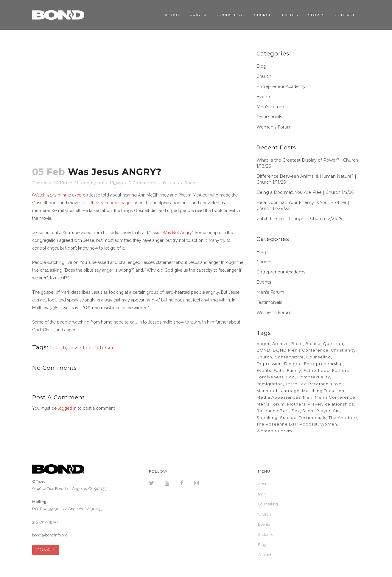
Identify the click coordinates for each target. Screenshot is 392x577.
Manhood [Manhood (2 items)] (267, 391)
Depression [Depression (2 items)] (269, 363)
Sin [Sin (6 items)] (336, 411)
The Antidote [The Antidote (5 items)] (343, 417)
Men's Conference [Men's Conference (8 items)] (335, 397)
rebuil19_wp (110, 183)
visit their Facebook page (106, 203)
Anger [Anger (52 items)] (263, 344)
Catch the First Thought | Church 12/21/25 (299, 219)
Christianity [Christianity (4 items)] (343, 350)
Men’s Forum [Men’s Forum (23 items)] (271, 404)
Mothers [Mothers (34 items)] (296, 404)
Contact (265, 555)
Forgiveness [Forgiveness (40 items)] (270, 377)
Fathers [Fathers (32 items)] (340, 370)
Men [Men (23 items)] (308, 397)
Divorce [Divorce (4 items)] (293, 363)
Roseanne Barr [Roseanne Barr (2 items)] (273, 411)
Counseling (268, 504)
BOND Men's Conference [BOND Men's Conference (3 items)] (301, 350)
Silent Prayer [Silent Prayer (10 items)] (316, 411)
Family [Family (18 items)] (294, 370)
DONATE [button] (46, 550)
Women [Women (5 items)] (329, 424)
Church (81, 183)
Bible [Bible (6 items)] (297, 344)
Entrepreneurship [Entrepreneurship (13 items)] (323, 363)
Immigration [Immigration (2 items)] (270, 384)
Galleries (266, 535)
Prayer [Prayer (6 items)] (315, 404)
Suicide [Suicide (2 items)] (288, 417)
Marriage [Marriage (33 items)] (290, 391)
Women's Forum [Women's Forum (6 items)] (274, 431)
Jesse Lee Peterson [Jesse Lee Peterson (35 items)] (307, 384)
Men (262, 494)
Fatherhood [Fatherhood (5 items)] (317, 370)
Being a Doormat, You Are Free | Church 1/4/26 (305, 192)
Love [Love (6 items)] (336, 384)
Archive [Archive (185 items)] (281, 344)
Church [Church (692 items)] (264, 357)
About (263, 484)
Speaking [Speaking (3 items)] (267, 417)
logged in (67, 408)
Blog (261, 66)
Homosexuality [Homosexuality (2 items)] (314, 377)
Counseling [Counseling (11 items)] (319, 357)
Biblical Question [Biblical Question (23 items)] (324, 344)
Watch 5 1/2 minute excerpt (60, 195)
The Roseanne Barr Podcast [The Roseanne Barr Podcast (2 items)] (287, 424)
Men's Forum (270, 107)
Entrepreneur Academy (281, 86)
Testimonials (269, 117)
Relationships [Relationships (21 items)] (339, 404)
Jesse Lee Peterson (92, 348)
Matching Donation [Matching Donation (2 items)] (323, 391)
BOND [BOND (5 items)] (263, 350)
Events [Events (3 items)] (264, 370)
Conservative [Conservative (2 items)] (289, 357)
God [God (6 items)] (290, 377)
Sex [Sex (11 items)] (296, 411)
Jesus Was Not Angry (171, 233)
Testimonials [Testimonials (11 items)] (313, 417)
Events (264, 97)
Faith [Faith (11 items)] (279, 370)
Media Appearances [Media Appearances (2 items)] (279, 397)
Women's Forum (274, 127)
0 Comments (142, 183)
